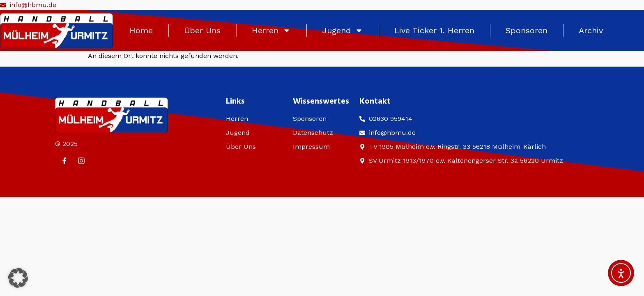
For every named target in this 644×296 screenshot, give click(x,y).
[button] (18, 278)
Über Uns (202, 30)
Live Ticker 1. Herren (434, 30)
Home (141, 30)
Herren (271, 30)
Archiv (591, 30)
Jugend (343, 30)
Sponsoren (527, 30)
